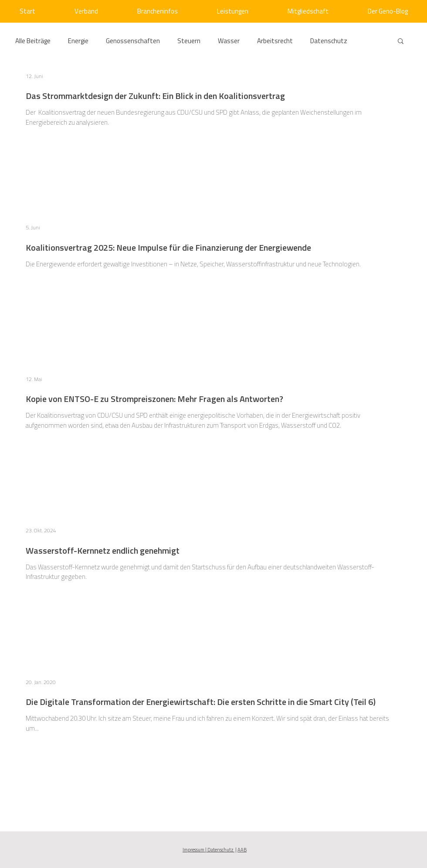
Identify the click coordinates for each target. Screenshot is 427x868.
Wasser (229, 41)
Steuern (189, 41)
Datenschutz (329, 41)
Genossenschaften (133, 41)
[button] (401, 42)
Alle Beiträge (33, 41)
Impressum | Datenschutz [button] (208, 850)
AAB (242, 850)
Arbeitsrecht (275, 41)
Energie (78, 41)
